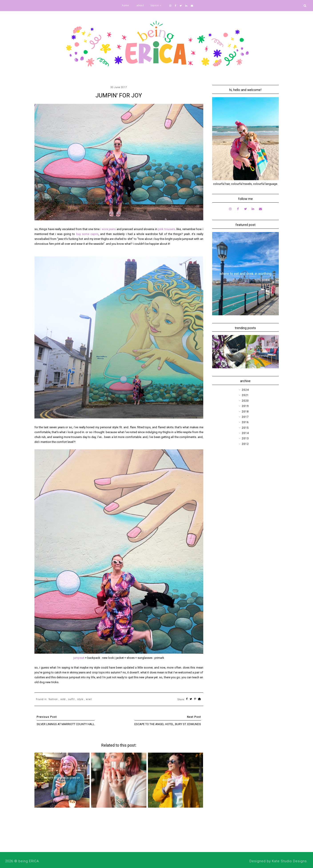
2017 (245, 417)
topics (155, 5)
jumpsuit (79, 658)
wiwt (89, 699)
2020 (245, 401)
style (80, 699)
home (125, 5)
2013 (245, 438)
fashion (53, 699)
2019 (245, 406)
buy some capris (87, 234)
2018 (245, 412)
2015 (245, 428)
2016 (245, 422)
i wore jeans (108, 229)
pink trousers (166, 229)
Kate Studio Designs (289, 861)
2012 (245, 444)
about (140, 5)
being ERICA (29, 861)
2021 (245, 395)
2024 (245, 390)
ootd (63, 699)
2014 (245, 433)
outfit (71, 699)
